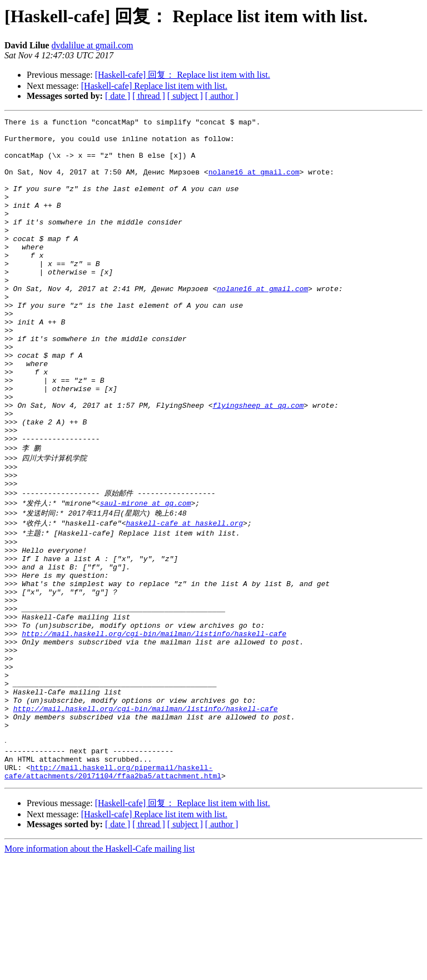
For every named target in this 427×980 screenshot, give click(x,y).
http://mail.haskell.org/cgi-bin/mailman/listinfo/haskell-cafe (154, 727)
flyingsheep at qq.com (258, 463)
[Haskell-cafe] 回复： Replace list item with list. (183, 75)
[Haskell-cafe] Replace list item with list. (154, 86)
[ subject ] (185, 96)
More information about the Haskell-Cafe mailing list (100, 970)
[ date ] (118, 96)
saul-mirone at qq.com (146, 575)
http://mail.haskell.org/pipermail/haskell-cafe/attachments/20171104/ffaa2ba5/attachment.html (113, 892)
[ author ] (222, 96)
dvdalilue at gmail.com (92, 45)
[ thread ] (149, 96)
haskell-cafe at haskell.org (184, 596)
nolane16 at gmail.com (254, 183)
